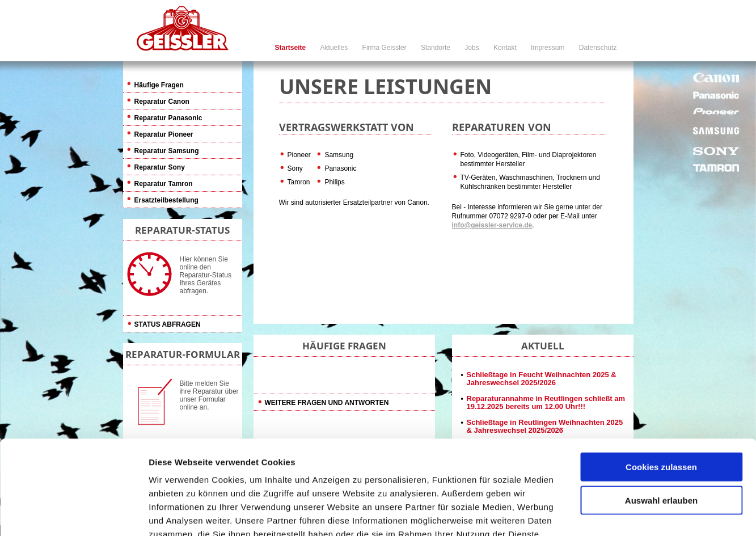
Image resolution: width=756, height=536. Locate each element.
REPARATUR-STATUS (182, 230)
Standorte (436, 48)
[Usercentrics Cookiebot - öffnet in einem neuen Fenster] (73, 514)
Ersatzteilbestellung (166, 200)
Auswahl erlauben (661, 406)
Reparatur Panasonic (168, 118)
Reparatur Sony (160, 167)
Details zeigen (603, 514)
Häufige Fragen (159, 85)
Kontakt (505, 48)
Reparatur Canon (162, 102)
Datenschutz (598, 48)
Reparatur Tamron (164, 184)
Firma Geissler (385, 48)
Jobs (472, 48)
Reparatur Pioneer (164, 134)
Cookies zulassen (661, 373)
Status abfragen (168, 324)
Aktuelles (334, 48)
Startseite (291, 48)
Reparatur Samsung (167, 151)
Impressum (548, 48)
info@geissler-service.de (492, 225)
